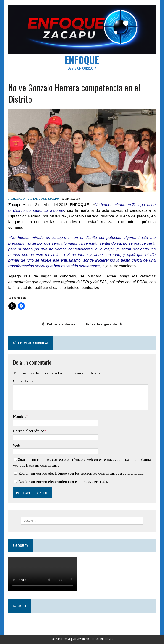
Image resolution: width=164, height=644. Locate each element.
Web (16, 445)
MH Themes (107, 639)
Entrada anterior (59, 325)
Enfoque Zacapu (46, 199)
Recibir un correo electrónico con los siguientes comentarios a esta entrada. (81, 474)
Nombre (20, 417)
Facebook (19, 606)
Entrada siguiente (104, 325)
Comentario (23, 382)
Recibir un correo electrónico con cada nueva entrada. (63, 482)
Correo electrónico (28, 431)
